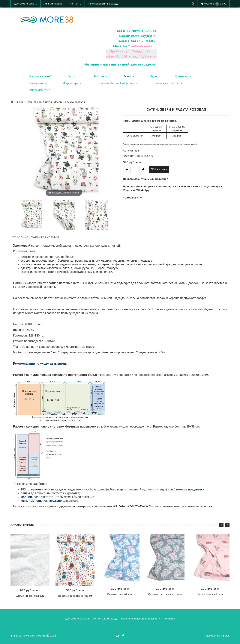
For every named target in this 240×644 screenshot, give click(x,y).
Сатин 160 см (34, 102)
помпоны (36, 501)
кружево (55, 501)
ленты (25, 493)
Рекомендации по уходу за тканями (39, 364)
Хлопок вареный (40, 76)
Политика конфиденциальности (140, 619)
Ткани (129, 77)
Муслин (101, 77)
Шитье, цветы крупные (30, 596)
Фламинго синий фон (120, 594)
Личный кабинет (54, 4)
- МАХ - (148, 41)
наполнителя (41, 489)
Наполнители (38, 83)
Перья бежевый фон (210, 594)
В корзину (159, 169)
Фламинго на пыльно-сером (165, 594)
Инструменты (40, 90)
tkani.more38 (145, 46)
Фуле (154, 76)
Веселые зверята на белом (75, 596)
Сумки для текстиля (168, 83)
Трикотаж (183, 77)
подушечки (196, 489)
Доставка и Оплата (76, 619)
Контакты (76, 4)
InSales (225, 636)
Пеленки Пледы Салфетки (117, 83)
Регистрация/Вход (105, 619)
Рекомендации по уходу (103, 4)
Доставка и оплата (25, 4)
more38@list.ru (144, 36)
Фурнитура (72, 83)
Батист (73, 76)
